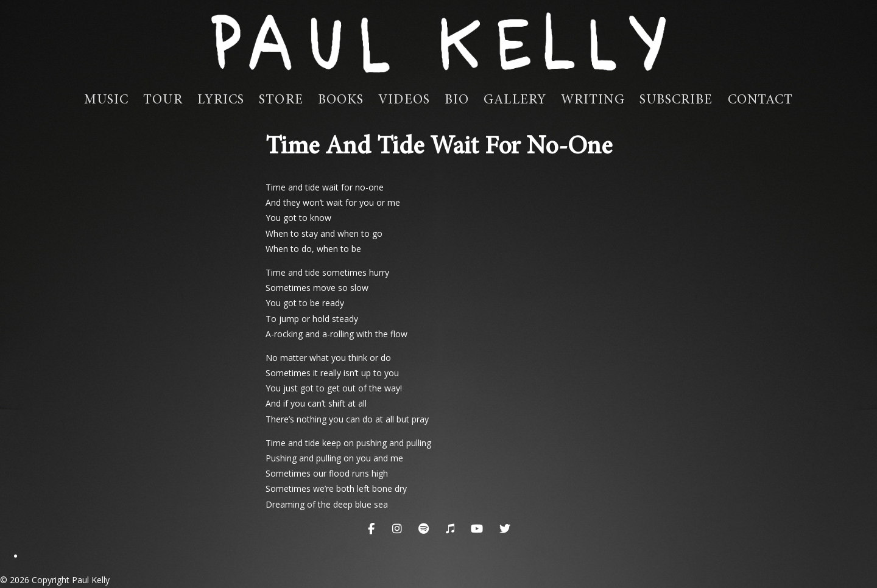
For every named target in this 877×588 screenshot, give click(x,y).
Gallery (515, 100)
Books (341, 100)
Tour (163, 100)
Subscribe (676, 100)
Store (281, 100)
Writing (593, 100)
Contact (761, 100)
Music (107, 100)
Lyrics (221, 100)
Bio (457, 100)
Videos (404, 100)
